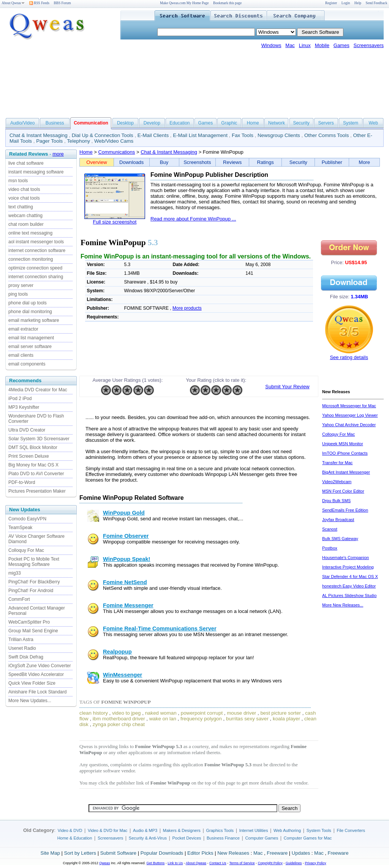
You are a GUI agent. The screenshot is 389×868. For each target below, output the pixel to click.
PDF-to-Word (22, 482)
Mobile (322, 45)
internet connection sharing (36, 277)
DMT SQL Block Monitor (33, 447)
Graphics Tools (220, 830)
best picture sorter (281, 713)
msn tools (18, 181)
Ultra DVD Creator (27, 430)
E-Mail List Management (200, 135)
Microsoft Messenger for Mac (349, 406)
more (58, 154)
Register (331, 3)
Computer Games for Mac (308, 838)
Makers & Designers (182, 830)
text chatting (21, 207)
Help (358, 3)
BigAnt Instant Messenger (346, 472)
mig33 (15, 573)
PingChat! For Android (31, 591)
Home (253, 123)
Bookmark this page (227, 3)
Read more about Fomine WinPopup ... (193, 219)
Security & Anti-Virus (148, 838)
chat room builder (26, 224)
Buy (164, 162)
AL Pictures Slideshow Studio (349, 595)
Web (373, 123)
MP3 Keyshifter (24, 407)
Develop (152, 123)
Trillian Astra (21, 640)
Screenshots (197, 162)
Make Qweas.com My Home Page (184, 3)
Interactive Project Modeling (348, 567)
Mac (290, 45)
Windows (271, 45)
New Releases (233, 853)
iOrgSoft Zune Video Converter (40, 666)
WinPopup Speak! (127, 559)
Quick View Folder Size (32, 683)
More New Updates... (30, 701)
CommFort (19, 599)
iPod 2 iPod (20, 399)
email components (27, 364)
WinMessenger (123, 675)
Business (55, 123)
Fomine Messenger (128, 605)
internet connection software (37, 250)
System (351, 123)
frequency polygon (201, 719)
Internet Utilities (254, 830)
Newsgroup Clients (279, 135)
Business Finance (223, 838)
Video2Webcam (337, 482)
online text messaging (30, 233)
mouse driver (241, 713)
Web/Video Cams (114, 141)
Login (346, 3)
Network (277, 123)
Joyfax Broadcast (338, 520)
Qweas (104, 863)
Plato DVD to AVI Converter (36, 474)
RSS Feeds (39, 3)
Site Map (50, 853)
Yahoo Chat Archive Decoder (349, 425)
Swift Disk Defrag (26, 657)
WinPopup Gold (124, 513)
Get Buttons (156, 863)
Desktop (125, 123)
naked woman (161, 713)
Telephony (78, 141)
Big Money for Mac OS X (33, 465)
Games (342, 45)
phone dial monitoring (30, 312)
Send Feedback (377, 3)
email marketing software (34, 320)
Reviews (232, 162)
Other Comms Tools (327, 135)
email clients (21, 355)
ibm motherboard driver (119, 719)
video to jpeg (127, 713)
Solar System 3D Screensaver (39, 439)
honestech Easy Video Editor (349, 586)
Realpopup (117, 652)
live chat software (26, 163)
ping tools (18, 294)
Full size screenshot (115, 222)
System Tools (319, 830)
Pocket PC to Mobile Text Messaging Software (34, 562)
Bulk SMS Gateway (340, 539)
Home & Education (75, 838)
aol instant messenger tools (36, 242)
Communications (117, 152)
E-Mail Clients (153, 135)
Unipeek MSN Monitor (343, 444)
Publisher (332, 162)
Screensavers (369, 45)
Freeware (277, 853)
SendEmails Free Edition (345, 510)
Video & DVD (70, 830)
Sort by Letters (80, 853)
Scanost (330, 529)
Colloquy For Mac (26, 550)
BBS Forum (62, 3)
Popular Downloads (162, 853)
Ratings (266, 162)
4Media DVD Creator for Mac (38, 390)
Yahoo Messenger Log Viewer (350, 415)
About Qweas (13, 3)
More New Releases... (343, 605)
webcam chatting (25, 216)
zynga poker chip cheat (119, 724)
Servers (326, 123)
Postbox (330, 548)
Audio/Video (23, 123)
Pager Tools (49, 141)
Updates (301, 853)
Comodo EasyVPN (27, 519)
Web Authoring (287, 830)
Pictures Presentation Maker (37, 491)
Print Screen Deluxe (29, 456)
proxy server (21, 285)
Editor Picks (200, 853)
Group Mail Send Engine (33, 631)
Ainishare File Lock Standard (37, 692)
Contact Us (218, 863)
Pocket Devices (187, 838)
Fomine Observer (126, 536)
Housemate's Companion (346, 558)
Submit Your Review (287, 387)
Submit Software (118, 853)
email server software (30, 347)
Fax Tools (243, 135)
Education (179, 123)
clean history (94, 713)
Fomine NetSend (125, 582)
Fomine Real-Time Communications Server (160, 629)
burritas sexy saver (247, 719)
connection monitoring (31, 259)
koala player (286, 719)
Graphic (229, 123)
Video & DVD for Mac (108, 830)
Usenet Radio (22, 648)
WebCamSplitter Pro (29, 622)
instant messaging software (36, 172)
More (364, 162)
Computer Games (262, 838)
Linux (305, 45)
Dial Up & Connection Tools (103, 135)
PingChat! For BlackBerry (34, 582)
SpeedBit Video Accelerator (36, 674)
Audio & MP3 (145, 830)
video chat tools (24, 189)
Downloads (131, 162)
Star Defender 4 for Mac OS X (350, 577)
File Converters (351, 830)
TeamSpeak (20, 528)
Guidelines (294, 863)
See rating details (349, 357)
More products (187, 308)
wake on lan (163, 719)
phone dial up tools (28, 303)
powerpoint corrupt (202, 713)
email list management (31, 338)
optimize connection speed (35, 268)
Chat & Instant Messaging (39, 135)
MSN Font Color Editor (343, 491)
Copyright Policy (270, 863)
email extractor (23, 329)
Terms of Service (242, 863)
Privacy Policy (315, 863)
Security (301, 123)
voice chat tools (24, 198)
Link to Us (175, 863)
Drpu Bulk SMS (336, 501)
